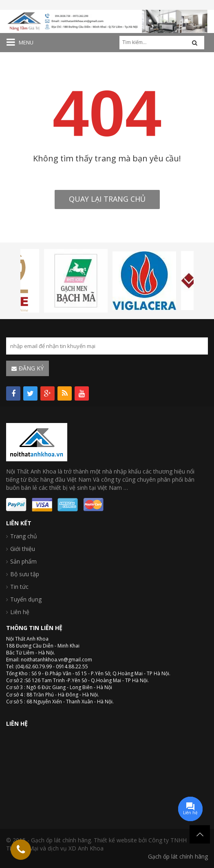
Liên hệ (20, 612)
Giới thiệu (23, 549)
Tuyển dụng (26, 599)
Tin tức (19, 587)
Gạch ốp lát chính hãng (178, 856)
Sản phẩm (23, 561)
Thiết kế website (115, 840)
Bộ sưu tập (25, 574)
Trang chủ (24, 536)
